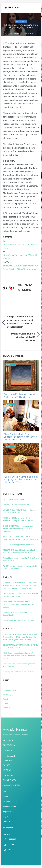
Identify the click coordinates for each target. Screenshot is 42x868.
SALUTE (6, 765)
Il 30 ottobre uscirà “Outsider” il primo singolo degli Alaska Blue (21, 26)
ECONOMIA (10, 776)
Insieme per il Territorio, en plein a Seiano (19, 620)
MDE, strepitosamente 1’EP (14, 499)
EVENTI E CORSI (10, 780)
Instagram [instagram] (10, 844)
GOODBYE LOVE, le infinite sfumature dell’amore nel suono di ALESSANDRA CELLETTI (18, 529)
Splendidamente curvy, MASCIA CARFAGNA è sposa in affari (21, 559)
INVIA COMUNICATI (11, 785)
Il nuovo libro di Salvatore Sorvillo (16, 505)
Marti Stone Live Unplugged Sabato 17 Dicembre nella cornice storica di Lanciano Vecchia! (19, 604)
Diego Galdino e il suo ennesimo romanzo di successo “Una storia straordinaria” (20, 322)
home (5, 686)
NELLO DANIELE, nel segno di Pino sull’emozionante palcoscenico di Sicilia (18, 519)
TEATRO (8, 761)
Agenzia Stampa (12, 34)
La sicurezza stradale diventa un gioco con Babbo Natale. (19, 614)
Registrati (7, 699)
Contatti (6, 707)
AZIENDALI (8, 770)
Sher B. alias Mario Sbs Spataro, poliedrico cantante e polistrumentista (21, 437)
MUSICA (8, 751)
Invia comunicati (9, 691)
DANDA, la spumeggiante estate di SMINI (19, 545)
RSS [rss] (7, 850)
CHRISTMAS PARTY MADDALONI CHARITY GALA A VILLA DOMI (21, 595)
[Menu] (37, 6)
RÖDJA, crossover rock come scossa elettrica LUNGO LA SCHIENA (20, 567)
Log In (5, 703)
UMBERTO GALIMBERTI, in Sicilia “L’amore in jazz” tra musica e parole (20, 511)
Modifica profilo (9, 695)
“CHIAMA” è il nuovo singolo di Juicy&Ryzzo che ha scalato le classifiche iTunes (21, 479)
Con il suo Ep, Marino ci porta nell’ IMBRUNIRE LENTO (20, 395)
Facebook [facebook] (10, 839)
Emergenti (21, 22)
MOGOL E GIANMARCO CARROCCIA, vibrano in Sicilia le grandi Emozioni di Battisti (20, 538)
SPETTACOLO (9, 745)
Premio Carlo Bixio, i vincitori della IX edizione (23, 337)
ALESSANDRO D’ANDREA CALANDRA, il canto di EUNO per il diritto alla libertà (19, 551)
